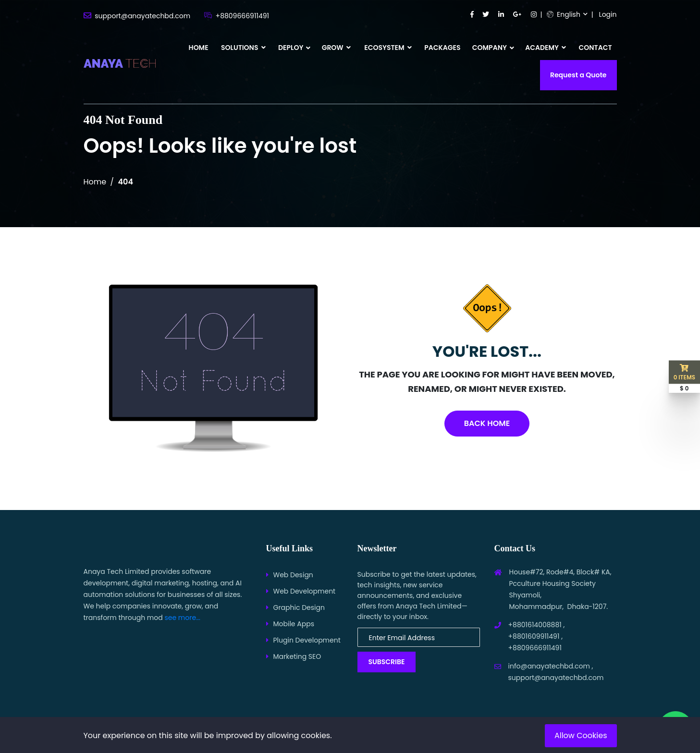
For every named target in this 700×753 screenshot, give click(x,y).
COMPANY (490, 48)
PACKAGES (442, 48)
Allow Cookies (581, 735)
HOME (199, 48)
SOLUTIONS (243, 48)
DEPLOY (291, 48)
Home (95, 182)
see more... (182, 618)
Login (608, 14)
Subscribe (387, 662)
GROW (336, 48)
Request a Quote (578, 75)
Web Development (305, 591)
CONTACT (596, 48)
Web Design (293, 575)
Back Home (487, 423)
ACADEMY (546, 48)
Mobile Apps (294, 624)
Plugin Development (307, 640)
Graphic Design (299, 607)
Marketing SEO (297, 656)
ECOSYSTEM (388, 48)
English (564, 14)
